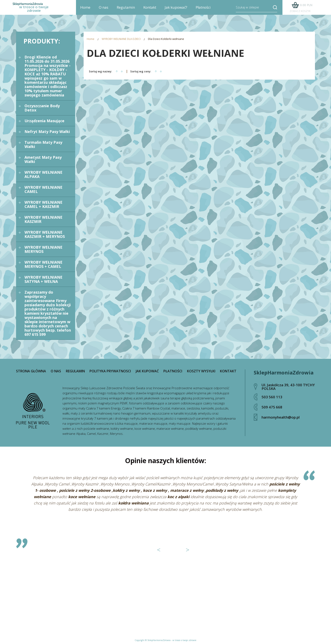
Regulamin (126, 11)
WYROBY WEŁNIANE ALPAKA (43, 174)
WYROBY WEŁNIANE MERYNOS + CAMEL (43, 264)
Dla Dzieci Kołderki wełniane (166, 39)
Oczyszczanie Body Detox (42, 108)
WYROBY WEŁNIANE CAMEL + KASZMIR (43, 204)
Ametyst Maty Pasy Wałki (43, 159)
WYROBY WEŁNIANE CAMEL (43, 189)
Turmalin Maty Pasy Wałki (43, 144)
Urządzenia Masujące (44, 121)
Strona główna (31, 371)
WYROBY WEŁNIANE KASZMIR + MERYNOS (45, 234)
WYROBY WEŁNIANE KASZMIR (43, 219)
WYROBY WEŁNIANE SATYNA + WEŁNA (43, 279)
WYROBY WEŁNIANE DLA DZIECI (121, 39)
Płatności (203, 11)
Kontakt (150, 11)
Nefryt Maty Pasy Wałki (47, 132)
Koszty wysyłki (201, 371)
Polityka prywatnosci (110, 371)
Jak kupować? (176, 11)
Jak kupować (147, 371)
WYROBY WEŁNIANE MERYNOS (43, 249)
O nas (104, 11)
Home (85, 11)
